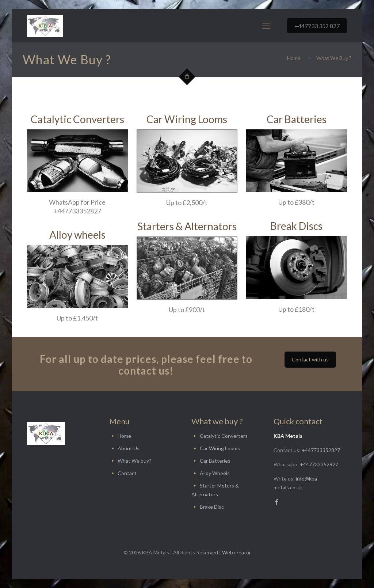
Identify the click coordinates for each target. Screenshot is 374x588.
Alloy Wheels (215, 473)
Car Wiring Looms (220, 448)
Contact (127, 473)
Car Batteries (215, 461)
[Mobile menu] (266, 26)
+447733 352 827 (317, 26)
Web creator (236, 552)
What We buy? (134, 461)
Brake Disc (212, 507)
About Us (129, 448)
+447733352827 (321, 450)
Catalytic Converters (224, 436)
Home (294, 58)
